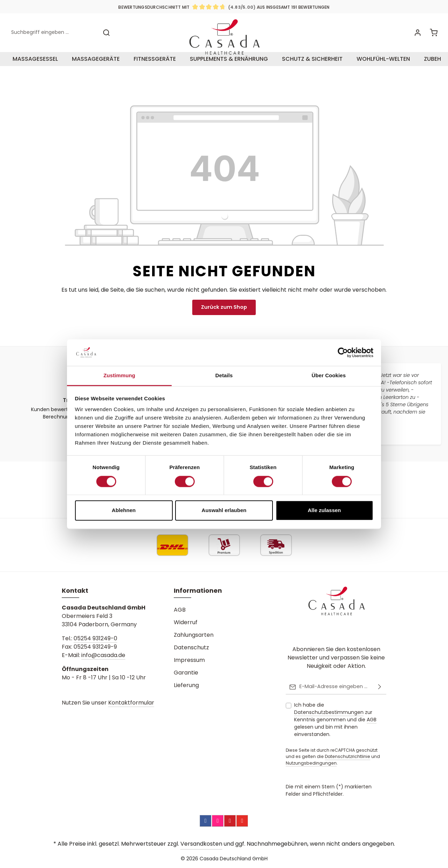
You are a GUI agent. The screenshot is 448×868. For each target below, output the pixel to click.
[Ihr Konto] (417, 38)
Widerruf (186, 623)
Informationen (198, 591)
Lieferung (186, 685)
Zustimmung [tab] (120, 376)
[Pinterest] (230, 821)
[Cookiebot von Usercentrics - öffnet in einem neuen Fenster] (343, 352)
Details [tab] (224, 376)
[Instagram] (218, 821)
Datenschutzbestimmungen (329, 712)
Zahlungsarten (194, 635)
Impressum (189, 660)
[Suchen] (106, 38)
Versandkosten (201, 844)
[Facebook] (206, 821)
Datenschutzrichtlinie (348, 756)
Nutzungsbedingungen (311, 763)
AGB (180, 610)
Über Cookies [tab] (329, 376)
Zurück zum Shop (224, 317)
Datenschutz (191, 648)
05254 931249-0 (95, 639)
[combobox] (53, 38)
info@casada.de (103, 655)
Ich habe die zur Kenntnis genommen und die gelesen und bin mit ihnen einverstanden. (335, 720)
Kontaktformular (131, 703)
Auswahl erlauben (224, 510)
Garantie (186, 673)
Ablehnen (124, 510)
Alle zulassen (324, 510)
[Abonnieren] (380, 687)
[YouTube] (242, 821)
